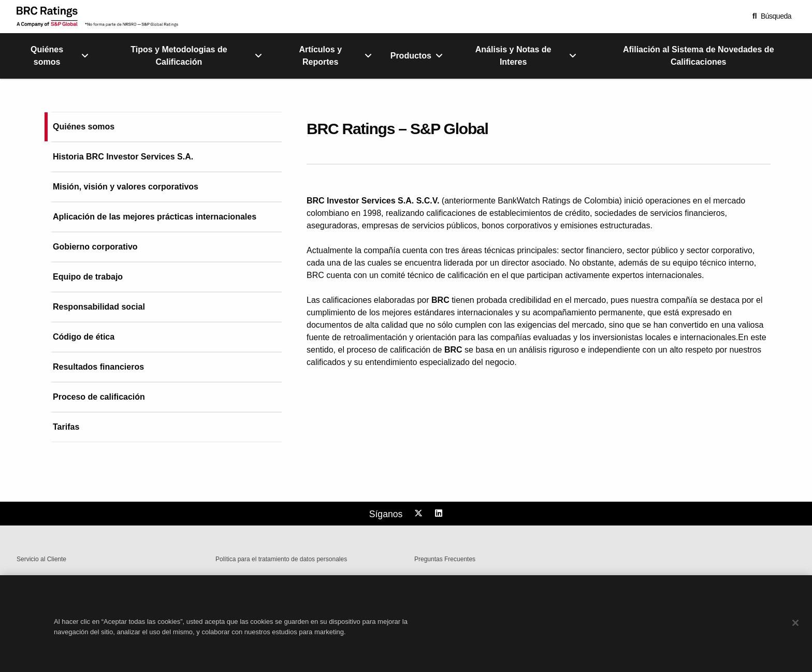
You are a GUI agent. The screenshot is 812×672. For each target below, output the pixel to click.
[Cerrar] (795, 634)
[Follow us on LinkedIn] (440, 514)
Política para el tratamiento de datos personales (281, 559)
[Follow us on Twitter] (420, 514)
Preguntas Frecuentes (445, 559)
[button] (772, 16)
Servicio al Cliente (41, 559)
